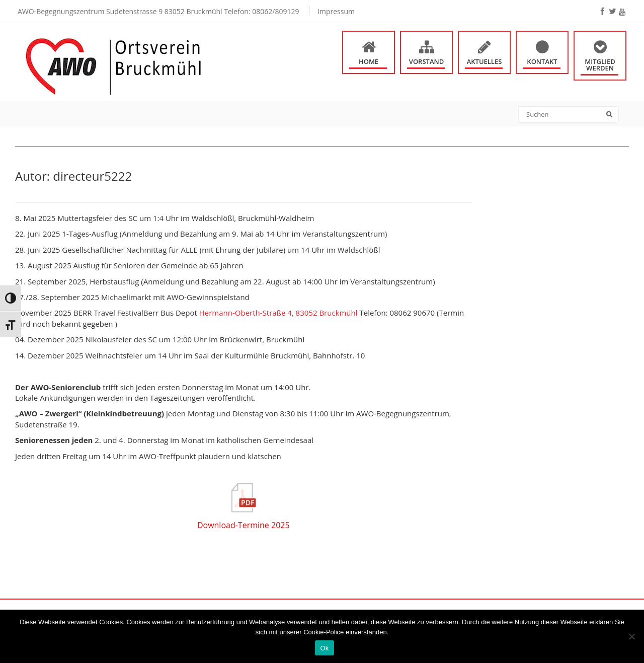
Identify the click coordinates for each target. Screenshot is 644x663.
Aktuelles (485, 61)
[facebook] (602, 11)
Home (369, 61)
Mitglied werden (600, 65)
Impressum (336, 11)
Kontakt (542, 61)
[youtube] (622, 12)
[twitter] (612, 11)
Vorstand (426, 61)
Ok (324, 648)
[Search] (613, 115)
